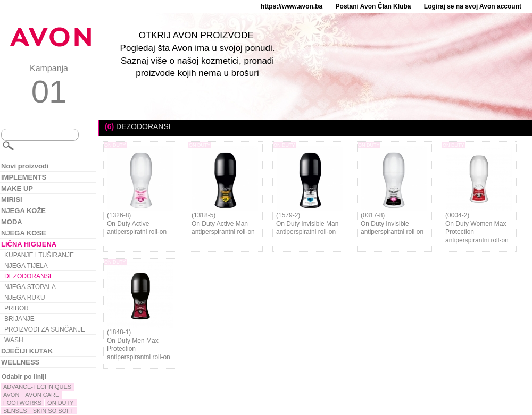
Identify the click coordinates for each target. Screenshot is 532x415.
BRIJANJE (19, 319)
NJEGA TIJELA (26, 266)
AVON (11, 395)
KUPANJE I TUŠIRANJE (39, 255)
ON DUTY (61, 403)
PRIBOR (16, 308)
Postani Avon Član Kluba (373, 6)
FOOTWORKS (22, 403)
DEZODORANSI (28, 276)
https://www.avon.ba (292, 6)
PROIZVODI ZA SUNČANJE (45, 329)
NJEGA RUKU (25, 298)
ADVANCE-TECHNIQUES (37, 387)
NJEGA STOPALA (30, 287)
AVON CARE (42, 395)
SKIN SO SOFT (53, 411)
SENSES (15, 411)
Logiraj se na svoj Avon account (473, 6)
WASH (14, 340)
